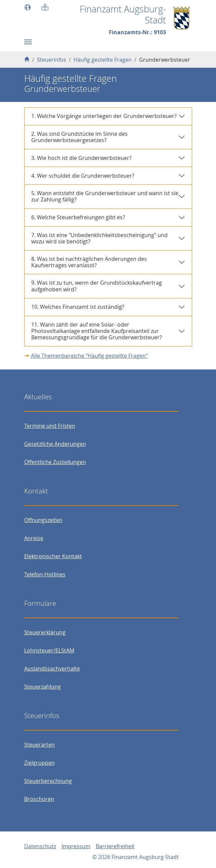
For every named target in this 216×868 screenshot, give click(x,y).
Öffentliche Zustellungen (55, 462)
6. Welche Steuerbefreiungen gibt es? (78, 217)
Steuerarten (39, 745)
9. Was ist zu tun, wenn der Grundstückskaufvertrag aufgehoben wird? (97, 286)
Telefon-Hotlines (45, 574)
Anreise (34, 538)
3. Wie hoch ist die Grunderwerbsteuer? (81, 158)
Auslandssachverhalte (52, 669)
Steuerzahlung (42, 687)
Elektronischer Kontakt (53, 556)
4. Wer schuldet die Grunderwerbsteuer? (83, 176)
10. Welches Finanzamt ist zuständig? (78, 307)
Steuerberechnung (48, 781)
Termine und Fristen (50, 426)
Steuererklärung (45, 632)
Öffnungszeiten (43, 520)
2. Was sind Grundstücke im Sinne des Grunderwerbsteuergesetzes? (79, 137)
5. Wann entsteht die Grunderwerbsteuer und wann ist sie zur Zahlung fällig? (105, 196)
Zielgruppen (39, 763)
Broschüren (39, 799)
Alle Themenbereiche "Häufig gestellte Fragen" (89, 356)
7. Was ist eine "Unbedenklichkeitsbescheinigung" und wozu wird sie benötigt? (99, 238)
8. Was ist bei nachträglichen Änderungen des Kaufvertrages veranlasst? (89, 262)
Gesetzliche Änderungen (55, 444)
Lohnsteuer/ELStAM (49, 650)
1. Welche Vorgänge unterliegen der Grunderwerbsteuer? (104, 116)
